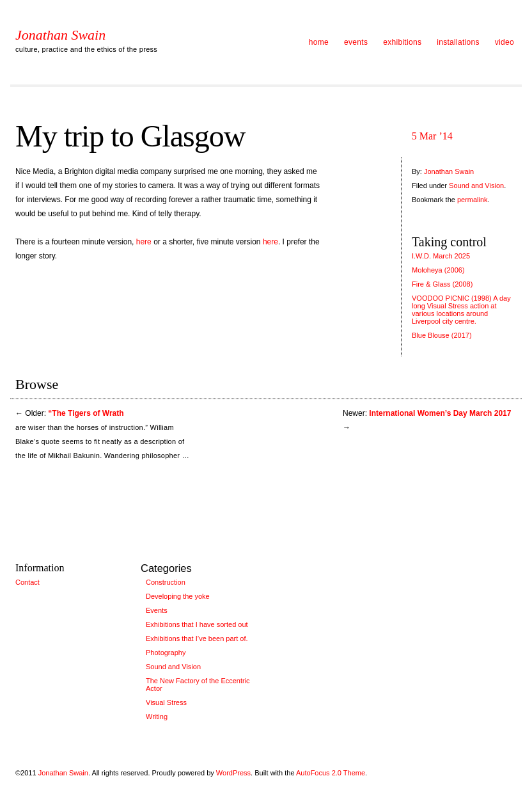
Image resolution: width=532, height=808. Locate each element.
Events (157, 610)
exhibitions (402, 42)
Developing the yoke (178, 596)
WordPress (233, 773)
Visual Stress (166, 702)
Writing (157, 717)
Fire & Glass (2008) (442, 284)
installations (458, 42)
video (505, 42)
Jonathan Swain (60, 35)
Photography (166, 653)
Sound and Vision (476, 186)
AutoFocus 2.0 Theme (331, 773)
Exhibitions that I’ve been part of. (197, 638)
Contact (27, 582)
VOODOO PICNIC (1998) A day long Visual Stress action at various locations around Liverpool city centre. (461, 310)
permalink (473, 200)
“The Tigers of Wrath (86, 413)
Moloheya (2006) (438, 270)
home (319, 42)
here (144, 242)
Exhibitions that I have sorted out (197, 624)
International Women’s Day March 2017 (440, 413)
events (356, 42)
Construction (166, 582)
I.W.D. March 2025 (441, 256)
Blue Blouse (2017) (442, 335)
